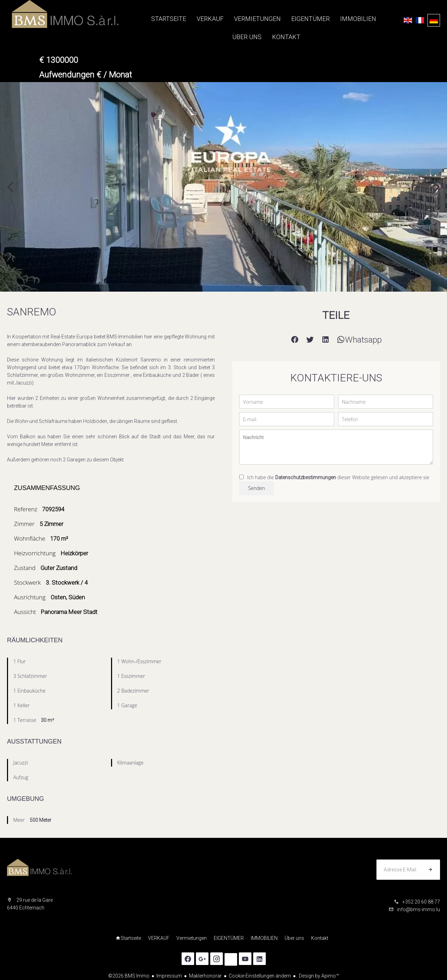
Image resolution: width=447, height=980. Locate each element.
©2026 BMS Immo (129, 976)
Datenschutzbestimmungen (306, 477)
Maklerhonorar (205, 976)
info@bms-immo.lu (419, 909)
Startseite (52, 14)
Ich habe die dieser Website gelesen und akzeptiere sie (338, 477)
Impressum (169, 976)
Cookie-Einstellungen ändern (260, 976)
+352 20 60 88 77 (421, 902)
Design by (318, 976)
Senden (257, 488)
